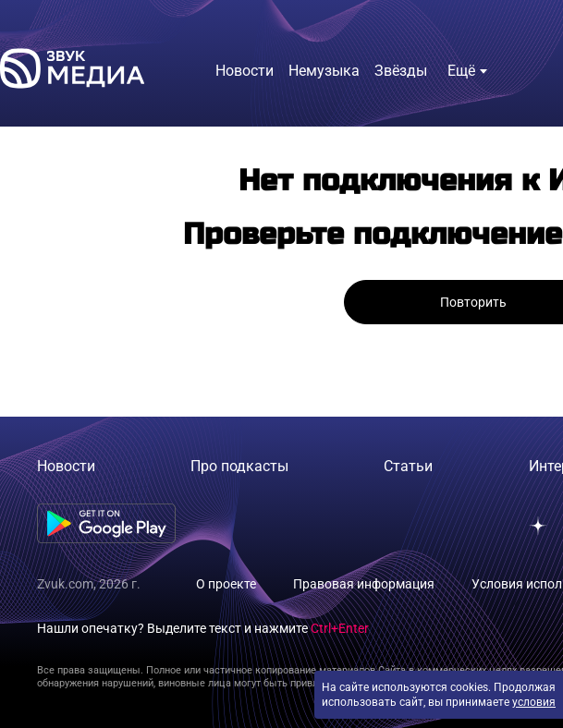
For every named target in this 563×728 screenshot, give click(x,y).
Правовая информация (364, 584)
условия (534, 702)
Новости (66, 466)
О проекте (226, 584)
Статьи (408, 466)
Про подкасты (239, 466)
